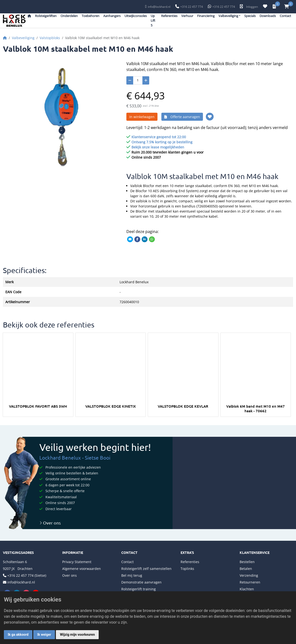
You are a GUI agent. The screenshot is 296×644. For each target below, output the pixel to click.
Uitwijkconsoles (136, 16)
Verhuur (187, 16)
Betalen (246, 569)
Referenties (169, 16)
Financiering (206, 16)
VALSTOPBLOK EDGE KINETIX (111, 406)
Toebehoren (91, 16)
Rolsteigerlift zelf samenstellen (146, 569)
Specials (250, 16)
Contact (285, 16)
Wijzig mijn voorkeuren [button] (77, 635)
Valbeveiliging (23, 38)
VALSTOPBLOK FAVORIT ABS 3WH (38, 406)
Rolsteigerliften (46, 16)
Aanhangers (112, 16)
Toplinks (187, 569)
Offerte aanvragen (182, 117)
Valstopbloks (50, 38)
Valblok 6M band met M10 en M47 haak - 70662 (256, 408)
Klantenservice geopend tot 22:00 (159, 137)
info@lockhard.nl (159, 7)
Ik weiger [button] (44, 635)
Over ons (50, 523)
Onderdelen (69, 16)
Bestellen (247, 562)
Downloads (268, 16)
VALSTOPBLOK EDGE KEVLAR (183, 406)
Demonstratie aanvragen (141, 582)
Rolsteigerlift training (139, 589)
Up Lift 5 (153, 21)
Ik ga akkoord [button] (18, 635)
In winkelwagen (142, 117)
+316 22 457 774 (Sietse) (27, 575)
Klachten (247, 589)
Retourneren (250, 582)
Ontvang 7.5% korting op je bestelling (162, 142)
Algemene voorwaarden (82, 569)
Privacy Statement (77, 562)
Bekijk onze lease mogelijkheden (158, 147)
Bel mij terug (132, 575)
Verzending (249, 575)
